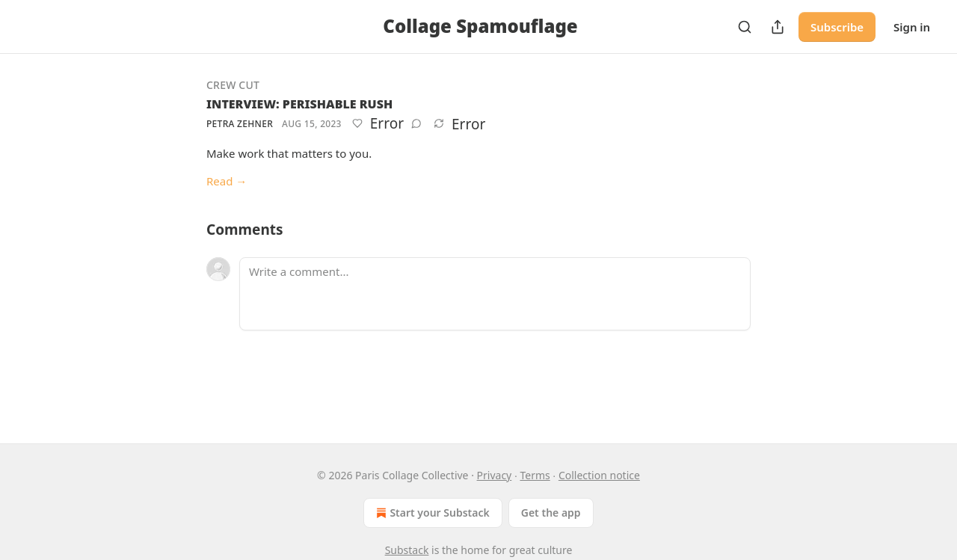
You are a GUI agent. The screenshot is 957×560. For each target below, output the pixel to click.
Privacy (495, 475)
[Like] (357, 123)
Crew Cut (233, 85)
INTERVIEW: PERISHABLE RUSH (299, 104)
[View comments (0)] (416, 123)
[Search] (745, 27)
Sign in (912, 27)
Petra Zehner (240, 124)
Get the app (551, 513)
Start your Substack (431, 513)
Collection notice (599, 475)
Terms (535, 475)
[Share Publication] (778, 27)
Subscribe (837, 27)
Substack (407, 550)
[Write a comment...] (495, 294)
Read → (227, 181)
